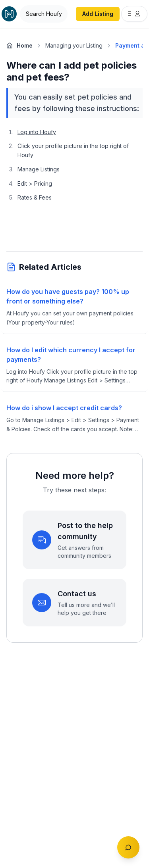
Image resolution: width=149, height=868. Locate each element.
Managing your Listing (74, 45)
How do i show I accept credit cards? (64, 408)
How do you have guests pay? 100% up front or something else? (68, 296)
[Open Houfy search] (44, 14)
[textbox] (74, 186)
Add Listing (98, 14)
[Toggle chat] (128, 847)
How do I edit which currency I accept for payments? (71, 355)
